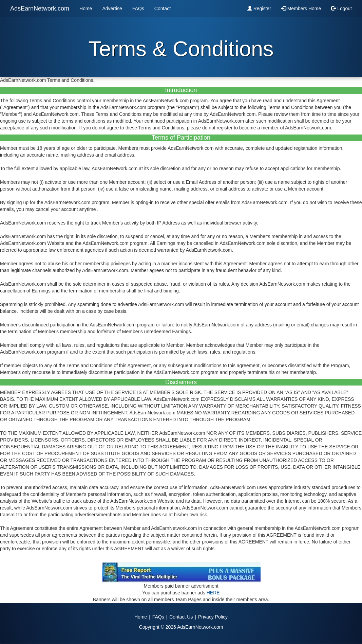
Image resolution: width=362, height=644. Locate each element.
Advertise (112, 8)
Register (259, 8)
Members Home (301, 8)
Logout (341, 8)
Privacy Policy (213, 617)
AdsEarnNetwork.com (40, 8)
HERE (213, 593)
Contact (163, 8)
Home (86, 8)
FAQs (138, 8)
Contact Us (181, 617)
